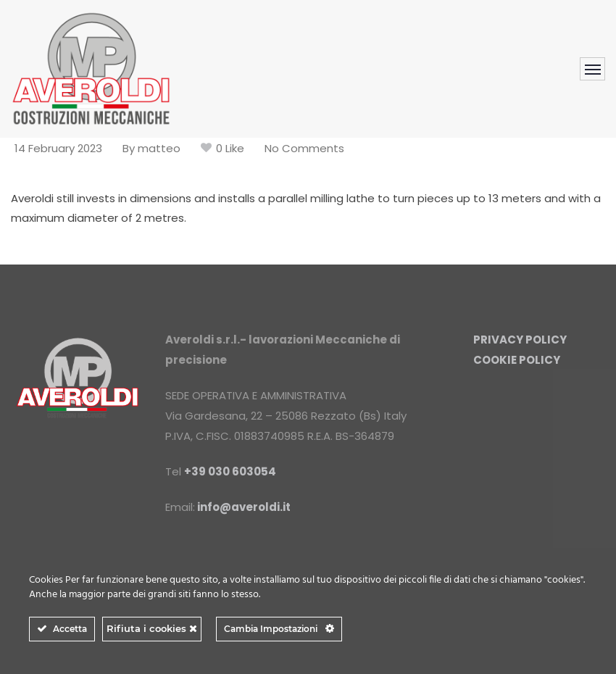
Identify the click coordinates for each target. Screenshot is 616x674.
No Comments (304, 148)
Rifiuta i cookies (152, 628)
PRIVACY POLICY (520, 340)
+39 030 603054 (230, 471)
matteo (159, 148)
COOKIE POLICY (517, 360)
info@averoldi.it (244, 507)
